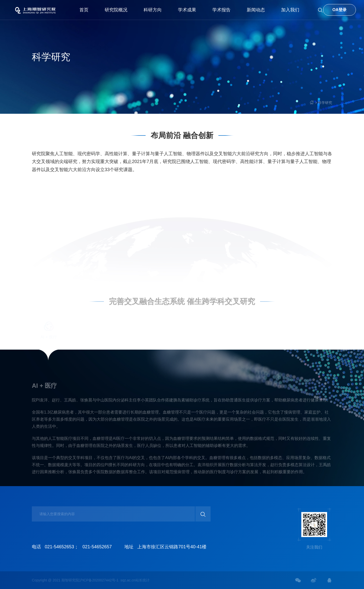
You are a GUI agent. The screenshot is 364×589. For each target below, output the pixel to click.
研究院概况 (116, 10)
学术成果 (187, 10)
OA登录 (339, 10)
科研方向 (153, 10)
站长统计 (143, 580)
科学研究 (325, 103)
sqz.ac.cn (128, 580)
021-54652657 (97, 547)
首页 (84, 10)
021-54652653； (62, 547)
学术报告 (221, 10)
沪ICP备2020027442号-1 (99, 580)
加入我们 (290, 10)
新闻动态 (256, 10)
